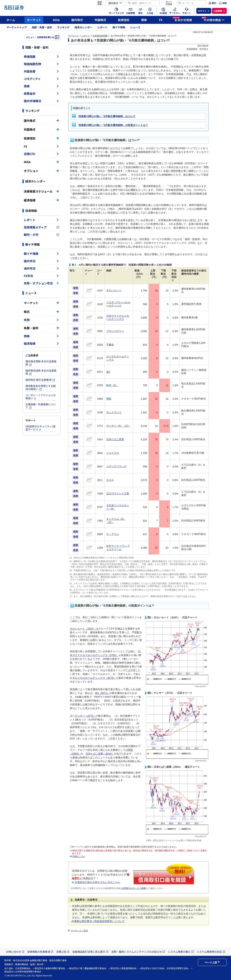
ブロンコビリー (115, 331)
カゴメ (110, 480)
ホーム (11, 20)
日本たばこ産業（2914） (100, 754)
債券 (144, 20)
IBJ (108, 372)
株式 (42, 312)
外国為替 (42, 71)
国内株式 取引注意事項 (40, 380)
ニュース (135, 27)
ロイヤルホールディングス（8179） (95, 678)
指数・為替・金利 (42, 27)
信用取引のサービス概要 (134, 888)
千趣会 (110, 345)
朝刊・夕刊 (42, 235)
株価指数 (42, 56)
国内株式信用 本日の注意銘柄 (41, 372)
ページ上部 (212, 962)
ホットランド (114, 412)
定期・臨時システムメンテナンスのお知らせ (138, 952)
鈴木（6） (112, 385)
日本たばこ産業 (115, 439)
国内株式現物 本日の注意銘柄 (41, 363)
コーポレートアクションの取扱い (41, 397)
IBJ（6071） (102, 693)
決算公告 (63, 952)
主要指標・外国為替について (41, 406)
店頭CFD (42, 154)
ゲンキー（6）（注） (118, 426)
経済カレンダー (84, 27)
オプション (42, 171)
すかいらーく (114, 290)
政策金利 (42, 93)
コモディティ (42, 79)
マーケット (34, 20)
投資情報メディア (42, 227)
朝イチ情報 (119, 27)
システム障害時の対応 (211, 952)
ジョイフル (113, 453)
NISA (56, 20)
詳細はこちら (79, 856)
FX (161, 20)
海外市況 (42, 268)
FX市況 (42, 276)
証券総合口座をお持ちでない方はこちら (97, 882)
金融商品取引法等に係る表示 (90, 952)
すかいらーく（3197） (83, 629)
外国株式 (100, 20)
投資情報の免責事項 (40, 952)
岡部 (109, 399)
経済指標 (42, 200)
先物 (42, 320)
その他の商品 (213, 19)
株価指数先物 (42, 64)
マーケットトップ (17, 27)
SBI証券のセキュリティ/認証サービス (40, 428)
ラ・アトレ (113, 534)
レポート (103, 27)
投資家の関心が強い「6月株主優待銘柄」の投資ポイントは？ (113, 125)
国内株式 (77, 20)
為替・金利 (42, 328)
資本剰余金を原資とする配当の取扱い (41, 387)
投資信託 (124, 20)
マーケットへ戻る (79, 931)
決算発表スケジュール (42, 191)
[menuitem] (212, 3)
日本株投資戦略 (100, 36)
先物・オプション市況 (42, 283)
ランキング (63, 27)
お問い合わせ (15, 952)
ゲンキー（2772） (85, 716)
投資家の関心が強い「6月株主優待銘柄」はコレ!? (107, 116)
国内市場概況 (42, 101)
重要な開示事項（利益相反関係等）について (98, 921)
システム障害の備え (181, 952)
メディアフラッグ (116, 466)
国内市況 (42, 261)
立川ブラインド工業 (118, 493)
